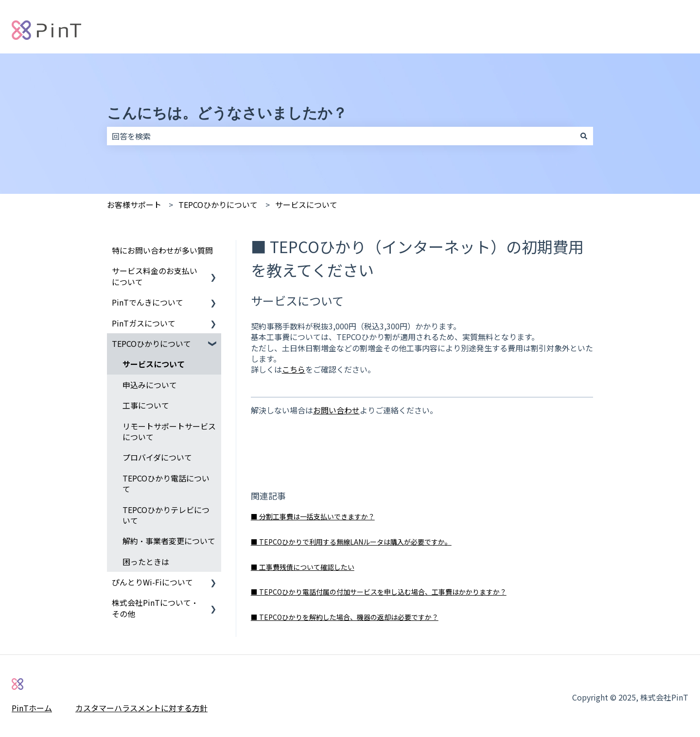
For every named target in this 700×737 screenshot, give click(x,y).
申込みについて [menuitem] (150, 385)
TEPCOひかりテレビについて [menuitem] (166, 515)
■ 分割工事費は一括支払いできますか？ (313, 516)
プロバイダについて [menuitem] (157, 457)
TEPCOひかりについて (218, 205)
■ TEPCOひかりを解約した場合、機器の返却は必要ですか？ (345, 617)
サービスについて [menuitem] (154, 364)
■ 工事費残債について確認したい (303, 567)
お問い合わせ (336, 410)
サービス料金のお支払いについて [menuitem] (155, 276)
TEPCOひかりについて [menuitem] (151, 343)
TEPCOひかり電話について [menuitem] (166, 483)
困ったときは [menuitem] (146, 562)
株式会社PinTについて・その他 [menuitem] (155, 608)
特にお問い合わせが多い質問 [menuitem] (162, 250)
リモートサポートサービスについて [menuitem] (169, 431)
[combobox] (341, 136)
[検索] (584, 136)
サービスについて (306, 205)
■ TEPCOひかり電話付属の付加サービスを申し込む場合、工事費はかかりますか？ (379, 592)
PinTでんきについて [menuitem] (148, 302)
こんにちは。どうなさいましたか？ (227, 113)
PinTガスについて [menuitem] (144, 323)
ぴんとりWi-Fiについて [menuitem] (152, 582)
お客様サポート (134, 205)
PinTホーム (32, 708)
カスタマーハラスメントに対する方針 (141, 708)
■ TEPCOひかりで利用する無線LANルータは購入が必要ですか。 (351, 542)
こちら (294, 369)
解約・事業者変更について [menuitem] (169, 541)
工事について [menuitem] (146, 405)
